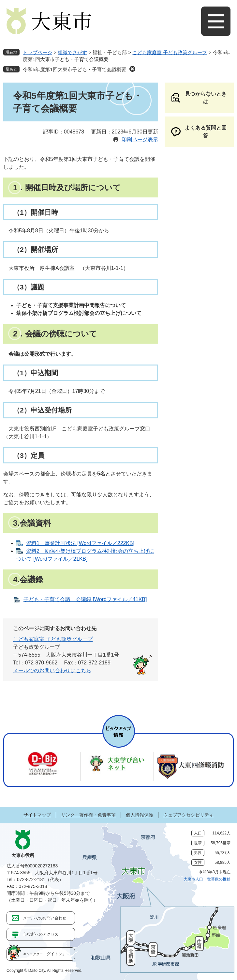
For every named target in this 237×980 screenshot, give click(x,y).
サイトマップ (37, 815)
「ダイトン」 (45, 954)
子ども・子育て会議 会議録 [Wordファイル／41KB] (85, 599)
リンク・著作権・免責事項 (88, 815)
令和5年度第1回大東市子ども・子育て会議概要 (74, 69)
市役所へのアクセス (41, 934)
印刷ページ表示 (140, 140)
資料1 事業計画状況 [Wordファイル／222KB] (80, 543)
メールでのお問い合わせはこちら (52, 670)
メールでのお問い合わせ (45, 918)
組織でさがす (72, 52)
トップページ (37, 52)
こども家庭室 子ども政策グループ (170, 52)
